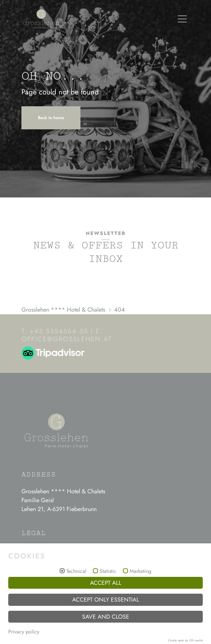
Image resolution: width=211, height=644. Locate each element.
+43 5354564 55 (59, 331)
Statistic (108, 571)
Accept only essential (106, 600)
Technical (76, 571)
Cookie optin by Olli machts (185, 640)
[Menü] (182, 19)
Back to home (51, 118)
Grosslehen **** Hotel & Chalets (63, 310)
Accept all (106, 583)
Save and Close (106, 617)
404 (120, 310)
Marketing (140, 571)
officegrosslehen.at (67, 339)
